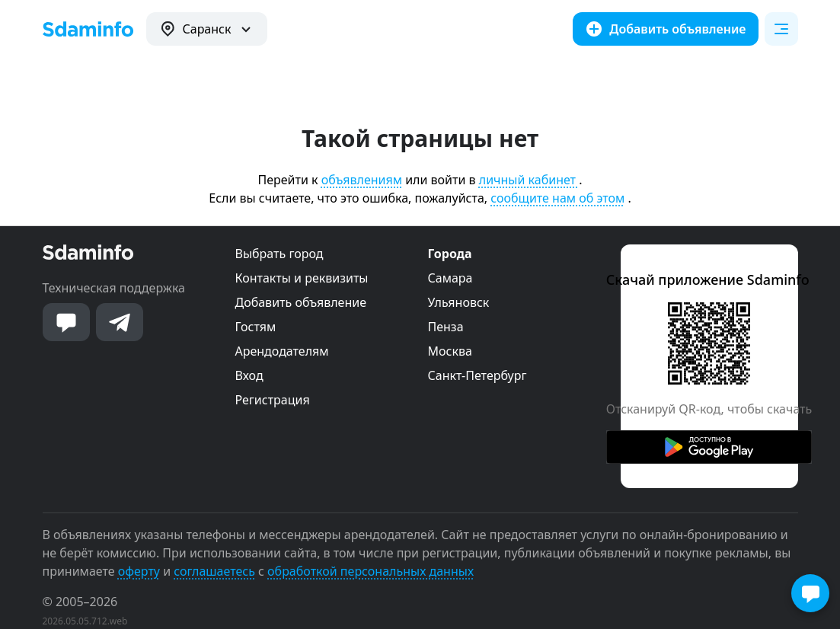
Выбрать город (279, 254)
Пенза (446, 327)
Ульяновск (459, 302)
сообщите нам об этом (557, 198)
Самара (450, 278)
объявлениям (362, 180)
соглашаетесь (214, 571)
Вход (249, 375)
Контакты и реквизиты (302, 278)
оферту (139, 571)
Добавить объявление (301, 302)
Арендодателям (282, 351)
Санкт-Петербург (477, 375)
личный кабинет (529, 180)
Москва (450, 351)
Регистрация (273, 400)
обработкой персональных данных (370, 571)
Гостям (256, 327)
